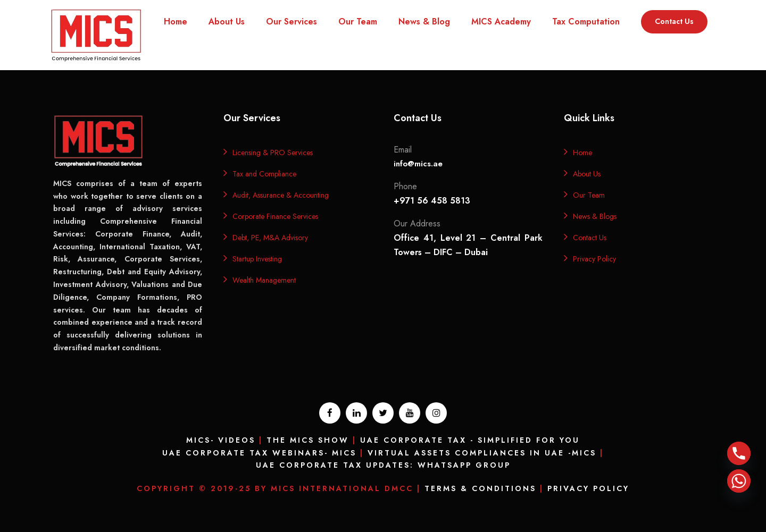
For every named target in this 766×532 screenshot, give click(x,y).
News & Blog (424, 22)
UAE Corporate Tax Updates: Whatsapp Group (383, 465)
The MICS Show (308, 440)
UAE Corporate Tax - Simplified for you (470, 440)
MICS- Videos (221, 440)
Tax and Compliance (264, 174)
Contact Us (674, 21)
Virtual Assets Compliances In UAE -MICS (482, 453)
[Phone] (739, 453)
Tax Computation (586, 22)
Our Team (358, 22)
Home (176, 22)
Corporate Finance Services (275, 216)
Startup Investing (257, 259)
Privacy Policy (594, 259)
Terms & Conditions (480, 488)
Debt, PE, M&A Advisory (270, 238)
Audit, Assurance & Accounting (281, 195)
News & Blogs (595, 216)
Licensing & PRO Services (273, 153)
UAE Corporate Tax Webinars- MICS (259, 453)
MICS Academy (501, 22)
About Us (227, 22)
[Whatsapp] (739, 481)
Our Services (292, 22)
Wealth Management (264, 280)
